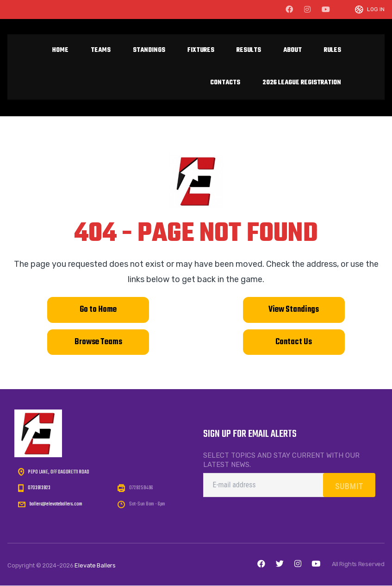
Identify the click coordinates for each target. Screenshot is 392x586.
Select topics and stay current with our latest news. (281, 460)
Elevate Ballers (95, 566)
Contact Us (294, 342)
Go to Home (98, 310)
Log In (376, 9)
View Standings (294, 310)
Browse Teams (98, 342)
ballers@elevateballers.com (56, 504)
